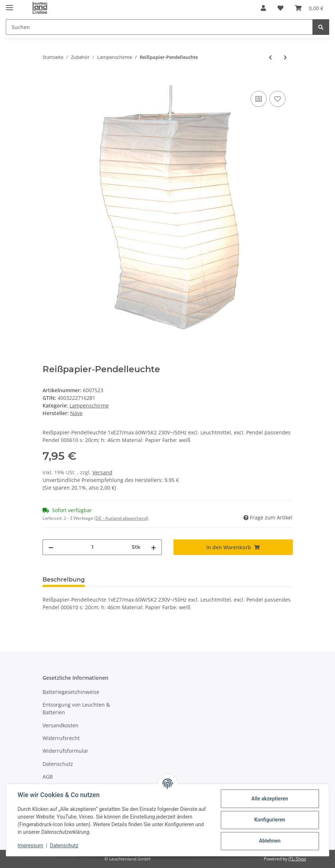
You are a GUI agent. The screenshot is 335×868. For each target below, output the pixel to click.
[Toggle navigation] (9, 5)
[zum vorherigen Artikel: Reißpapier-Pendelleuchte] (270, 57)
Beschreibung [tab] (64, 580)
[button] (263, 8)
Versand (102, 472)
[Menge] (93, 547)
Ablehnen (269, 841)
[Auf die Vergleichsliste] (259, 99)
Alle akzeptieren (269, 799)
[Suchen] (159, 27)
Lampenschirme (89, 405)
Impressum (31, 845)
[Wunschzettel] (280, 8)
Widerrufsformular (65, 751)
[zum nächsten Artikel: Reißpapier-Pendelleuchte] (285, 57)
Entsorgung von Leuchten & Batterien (76, 708)
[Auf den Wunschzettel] (278, 99)
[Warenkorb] (309, 8)
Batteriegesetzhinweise (71, 692)
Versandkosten (61, 725)
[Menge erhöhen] (153, 547)
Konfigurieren (269, 820)
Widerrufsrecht (61, 738)
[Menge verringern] (51, 547)
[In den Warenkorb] (48, 81)
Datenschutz (58, 764)
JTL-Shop (297, 859)
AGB (48, 777)
